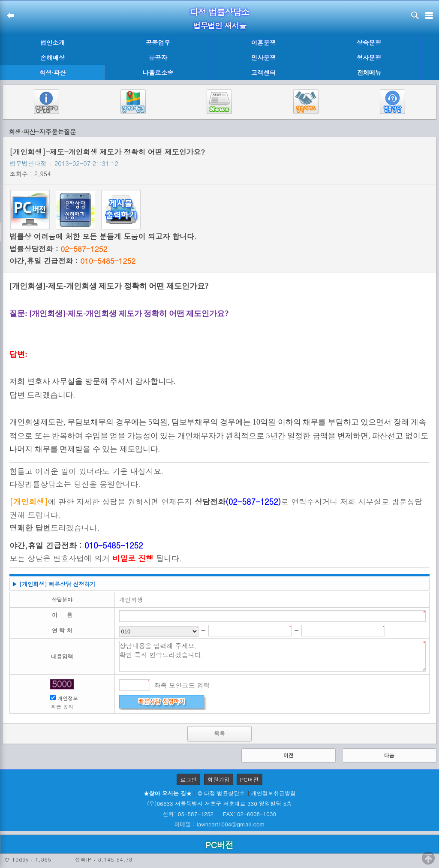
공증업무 (158, 42)
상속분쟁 (369, 42)
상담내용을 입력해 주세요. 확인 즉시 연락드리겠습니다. (273, 656)
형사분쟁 (369, 57)
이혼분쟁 (264, 42)
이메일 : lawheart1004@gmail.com (220, 824)
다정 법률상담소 (220, 12)
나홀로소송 (158, 72)
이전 (289, 755)
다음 (389, 755)
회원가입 (219, 779)
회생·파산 (52, 72)
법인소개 (53, 42)
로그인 (188, 779)
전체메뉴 (369, 73)
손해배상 (53, 57)
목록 (219, 734)
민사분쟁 (264, 57)
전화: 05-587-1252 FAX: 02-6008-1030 (219, 814)
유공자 (158, 57)
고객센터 (264, 72)
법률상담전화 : (58, 249)
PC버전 (250, 779)
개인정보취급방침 (274, 793)
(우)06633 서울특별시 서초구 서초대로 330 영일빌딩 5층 (219, 803)
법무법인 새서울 (219, 26)
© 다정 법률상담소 (221, 793)
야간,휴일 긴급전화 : (72, 261)
